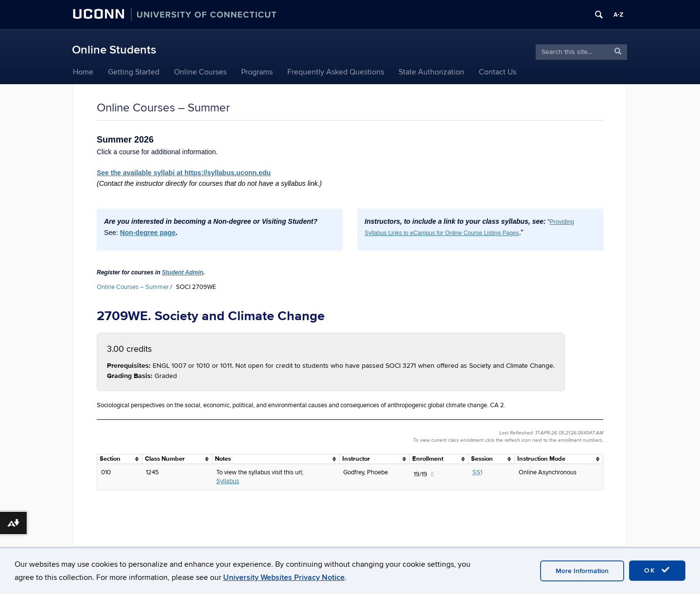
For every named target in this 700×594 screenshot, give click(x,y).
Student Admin (183, 272)
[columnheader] (120, 459)
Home (83, 72)
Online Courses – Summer (133, 287)
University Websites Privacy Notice (284, 577)
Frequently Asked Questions (336, 72)
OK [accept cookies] (657, 570)
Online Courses (200, 72)
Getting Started (134, 72)
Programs (257, 72)
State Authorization (431, 72)
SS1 (477, 472)
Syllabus (228, 481)
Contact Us (498, 72)
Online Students (114, 50)
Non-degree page (148, 233)
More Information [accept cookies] (582, 571)
